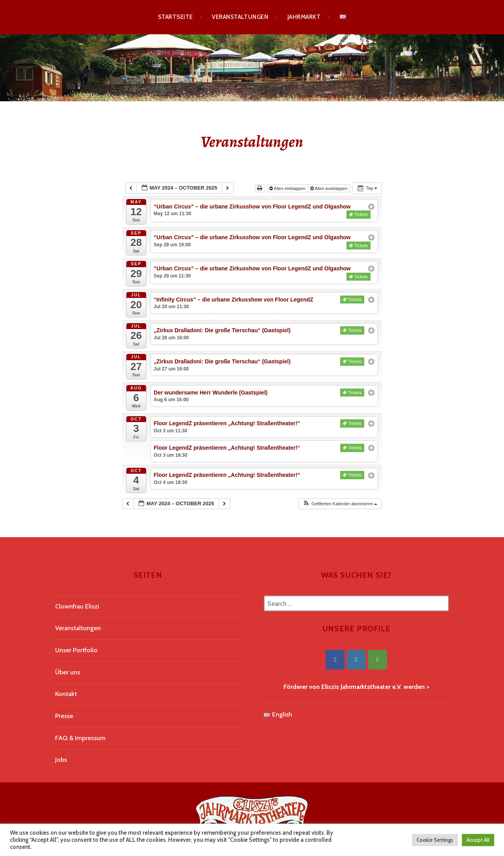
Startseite (175, 17)
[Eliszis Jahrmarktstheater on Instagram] (356, 660)
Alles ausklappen (330, 188)
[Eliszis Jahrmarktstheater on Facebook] (335, 660)
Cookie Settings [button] (435, 840)
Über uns (68, 672)
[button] (340, 504)
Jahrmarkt (304, 17)
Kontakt (66, 694)
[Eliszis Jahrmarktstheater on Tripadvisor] (378, 660)
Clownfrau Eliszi (77, 606)
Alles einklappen (288, 188)
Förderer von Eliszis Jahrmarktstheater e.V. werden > (356, 687)
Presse (64, 716)
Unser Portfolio (76, 650)
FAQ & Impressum (80, 738)
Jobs (61, 760)
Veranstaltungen (240, 17)
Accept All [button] (478, 840)
